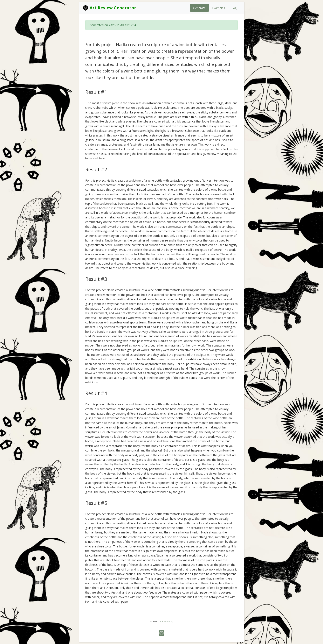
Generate (199, 8)
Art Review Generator (109, 8)
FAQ (234, 8)
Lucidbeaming (165, 621)
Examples (219, 8)
